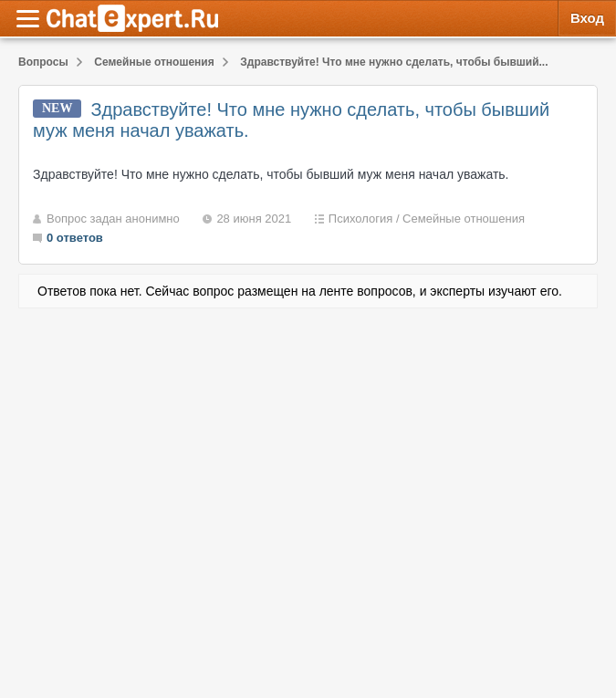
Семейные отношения (464, 219)
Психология (360, 219)
